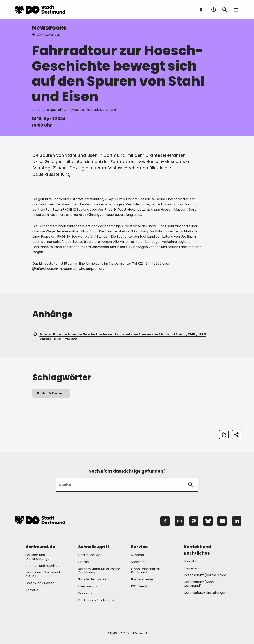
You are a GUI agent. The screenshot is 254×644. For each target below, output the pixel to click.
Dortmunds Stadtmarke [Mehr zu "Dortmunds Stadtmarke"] (97, 600)
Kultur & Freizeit (51, 393)
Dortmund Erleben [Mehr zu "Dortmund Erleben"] (40, 583)
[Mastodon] (194, 521)
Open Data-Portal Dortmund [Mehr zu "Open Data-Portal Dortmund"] (145, 571)
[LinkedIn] (237, 521)
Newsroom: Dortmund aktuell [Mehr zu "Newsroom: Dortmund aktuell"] (43, 574)
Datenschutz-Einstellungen (205, 593)
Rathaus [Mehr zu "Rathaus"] (32, 590)
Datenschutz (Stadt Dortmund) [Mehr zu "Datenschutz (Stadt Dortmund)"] (199, 584)
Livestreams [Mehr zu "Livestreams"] (88, 586)
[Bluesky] (208, 521)
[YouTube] (222, 521)
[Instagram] (179, 521)
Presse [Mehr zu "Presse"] (83, 562)
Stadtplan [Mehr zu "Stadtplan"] (139, 562)
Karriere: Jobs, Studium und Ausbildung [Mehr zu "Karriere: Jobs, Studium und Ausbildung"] (99, 571)
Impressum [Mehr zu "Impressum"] (193, 568)
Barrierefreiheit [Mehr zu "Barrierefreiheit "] (143, 579)
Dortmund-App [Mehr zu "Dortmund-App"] (90, 555)
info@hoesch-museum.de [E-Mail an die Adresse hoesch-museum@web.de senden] (54, 269)
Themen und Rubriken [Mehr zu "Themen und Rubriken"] (42, 566)
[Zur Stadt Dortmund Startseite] (40, 10)
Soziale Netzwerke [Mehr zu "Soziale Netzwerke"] (92, 579)
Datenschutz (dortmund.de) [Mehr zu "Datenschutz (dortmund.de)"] (206, 575)
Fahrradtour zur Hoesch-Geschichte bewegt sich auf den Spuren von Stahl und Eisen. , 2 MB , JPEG (119, 334)
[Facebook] (165, 521)
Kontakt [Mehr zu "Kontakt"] (190, 561)
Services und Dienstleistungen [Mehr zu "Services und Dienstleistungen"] (38, 557)
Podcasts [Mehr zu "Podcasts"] (85, 593)
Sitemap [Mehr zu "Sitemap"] (138, 555)
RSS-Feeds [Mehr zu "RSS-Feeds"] (139, 586)
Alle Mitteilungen (46, 35)
